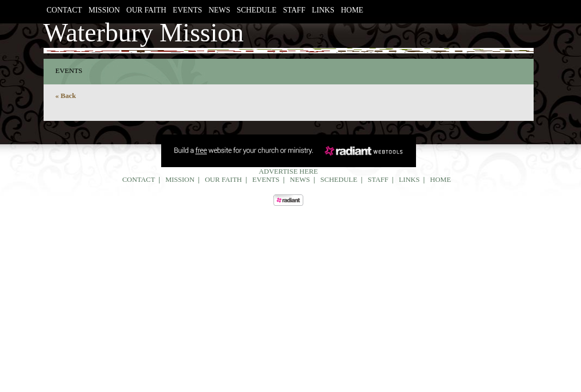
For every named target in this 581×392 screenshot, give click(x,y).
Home (352, 10)
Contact (65, 10)
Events (187, 10)
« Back (66, 96)
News (219, 10)
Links (323, 10)
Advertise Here (288, 171)
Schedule (257, 10)
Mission (105, 10)
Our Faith (146, 10)
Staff (294, 10)
